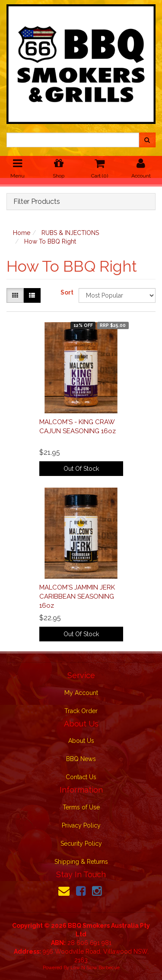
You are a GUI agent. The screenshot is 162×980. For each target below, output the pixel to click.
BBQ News (81, 759)
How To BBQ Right (50, 241)
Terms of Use (81, 807)
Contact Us (81, 777)
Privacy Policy (81, 825)
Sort (66, 292)
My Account (81, 693)
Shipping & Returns (81, 862)
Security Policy (81, 844)
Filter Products (37, 202)
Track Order (81, 711)
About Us (81, 741)
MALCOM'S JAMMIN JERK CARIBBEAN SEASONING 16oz (77, 596)
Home (22, 233)
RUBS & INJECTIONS (70, 233)
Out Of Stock (81, 469)
